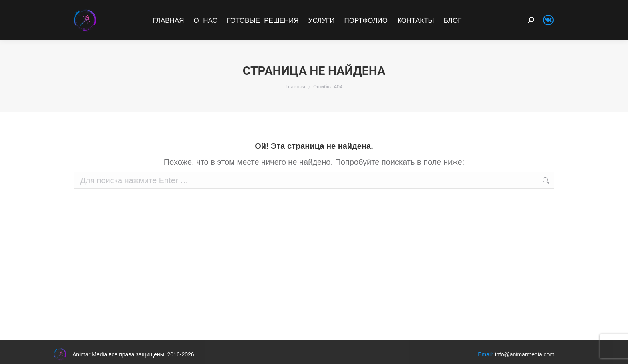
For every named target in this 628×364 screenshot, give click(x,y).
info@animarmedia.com (525, 354)
